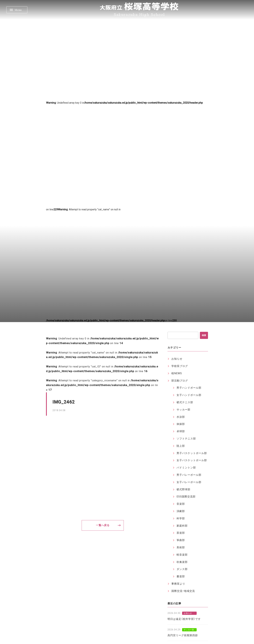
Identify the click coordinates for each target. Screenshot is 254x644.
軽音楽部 (182, 555)
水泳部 (181, 417)
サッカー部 (183, 410)
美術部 (181, 547)
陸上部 (181, 446)
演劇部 (181, 511)
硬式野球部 (183, 489)
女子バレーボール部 (189, 482)
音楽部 (181, 504)
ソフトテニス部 (186, 439)
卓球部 (181, 431)
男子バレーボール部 (189, 475)
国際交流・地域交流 (183, 591)
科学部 (181, 518)
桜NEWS (177, 373)
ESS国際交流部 (186, 497)
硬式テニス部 (185, 402)
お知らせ (177, 359)
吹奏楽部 (182, 562)
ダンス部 (182, 569)
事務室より (178, 584)
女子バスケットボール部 (192, 460)
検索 (204, 335)
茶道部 (181, 533)
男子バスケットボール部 (192, 453)
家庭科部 (182, 526)
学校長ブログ (180, 366)
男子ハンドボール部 (189, 388)
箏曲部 (181, 540)
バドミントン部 (186, 468)
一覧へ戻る (103, 525)
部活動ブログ (180, 381)
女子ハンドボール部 (189, 395)
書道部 (181, 576)
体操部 (181, 424)
